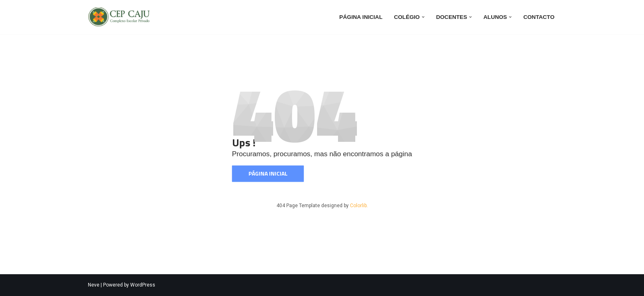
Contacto (539, 17)
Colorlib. (359, 206)
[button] (423, 17)
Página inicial (361, 17)
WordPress (143, 285)
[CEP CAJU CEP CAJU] (121, 17)
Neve (94, 285)
